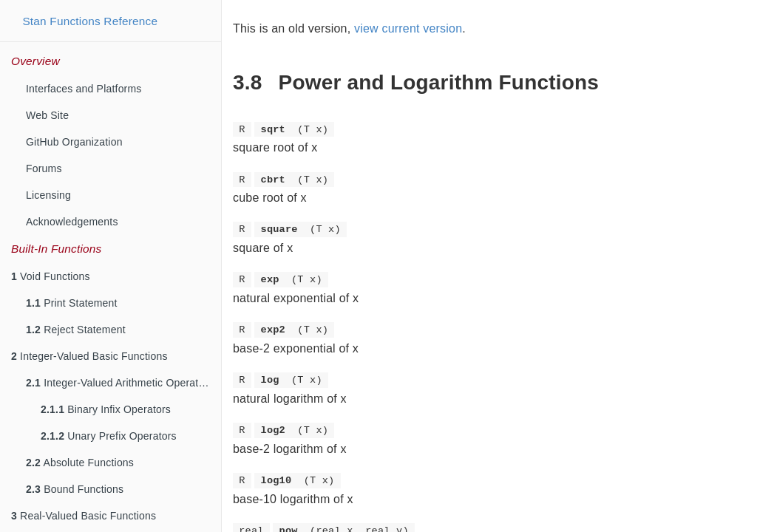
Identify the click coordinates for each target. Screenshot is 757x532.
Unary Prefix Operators (109, 436)
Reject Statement (76, 330)
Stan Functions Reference (90, 21)
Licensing (48, 195)
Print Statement (72, 303)
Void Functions (51, 276)
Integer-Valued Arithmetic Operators (119, 383)
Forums (44, 168)
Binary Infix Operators (106, 409)
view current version (408, 28)
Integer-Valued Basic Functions (89, 356)
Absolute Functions (80, 463)
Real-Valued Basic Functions (84, 516)
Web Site (47, 115)
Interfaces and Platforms (84, 89)
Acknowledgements (72, 222)
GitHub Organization (74, 142)
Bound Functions (75, 489)
